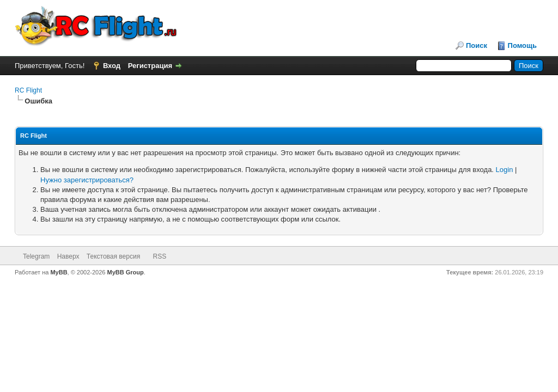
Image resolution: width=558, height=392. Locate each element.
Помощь (522, 45)
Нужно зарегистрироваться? (87, 180)
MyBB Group (126, 272)
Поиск (477, 45)
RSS (159, 256)
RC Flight (28, 90)
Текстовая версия (113, 256)
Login (505, 170)
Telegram (36, 256)
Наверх (68, 256)
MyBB (59, 272)
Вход (112, 66)
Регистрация (150, 66)
